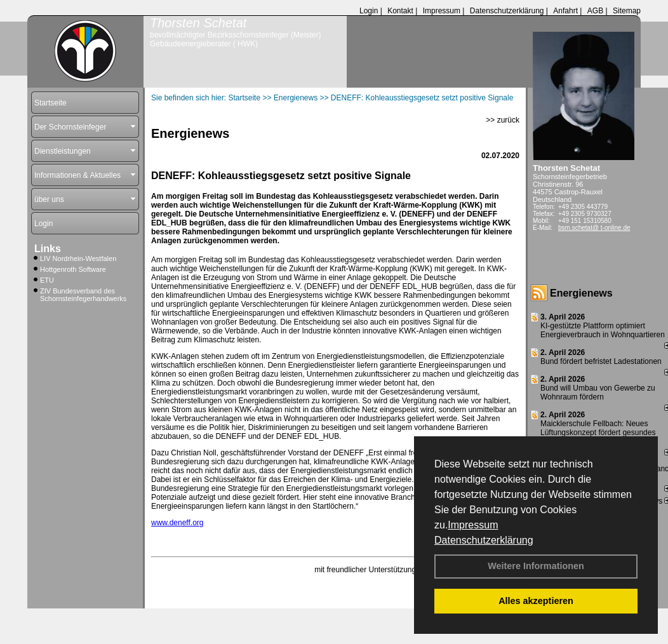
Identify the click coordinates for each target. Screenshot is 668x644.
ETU (47, 280)
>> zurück (503, 120)
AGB (595, 11)
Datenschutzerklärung (484, 540)
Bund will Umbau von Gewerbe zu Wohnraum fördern (598, 392)
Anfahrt (565, 11)
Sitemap (627, 11)
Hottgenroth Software (73, 269)
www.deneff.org (177, 523)
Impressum (473, 525)
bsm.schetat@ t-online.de (594, 228)
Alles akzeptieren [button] (536, 601)
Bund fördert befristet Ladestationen (601, 361)
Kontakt (400, 11)
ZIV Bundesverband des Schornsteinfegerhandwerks (83, 295)
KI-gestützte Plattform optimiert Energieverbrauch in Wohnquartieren (603, 330)
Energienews (581, 293)
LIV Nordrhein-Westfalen (78, 258)
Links (48, 249)
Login (369, 11)
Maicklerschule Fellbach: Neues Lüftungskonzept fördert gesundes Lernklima (598, 433)
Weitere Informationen (536, 566)
